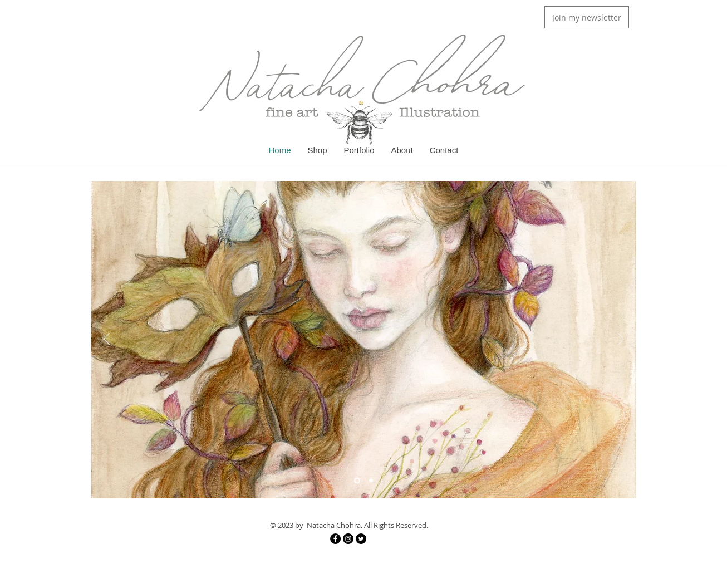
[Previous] (107, 340)
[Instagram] (348, 539)
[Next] (621, 340)
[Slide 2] (371, 481)
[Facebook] (335, 539)
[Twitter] (361, 539)
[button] (587, 17)
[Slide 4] (357, 481)
